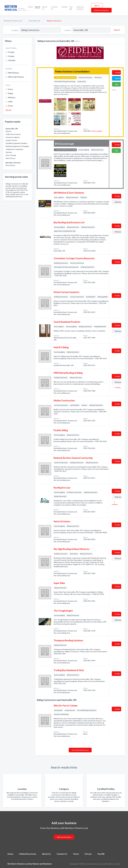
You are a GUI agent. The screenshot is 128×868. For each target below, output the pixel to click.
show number (97, 131)
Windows (12, 97)
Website (118, 78)
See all (8, 110)
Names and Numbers (42, 864)
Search (38, 7)
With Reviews (14, 73)
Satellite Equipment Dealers (16, 143)
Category (15, 30)
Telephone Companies (14, 149)
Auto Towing (11, 155)
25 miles (11, 52)
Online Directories (28, 854)
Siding (10, 93)
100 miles (12, 60)
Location (67, 30)
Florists (8, 131)
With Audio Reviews (16, 77)
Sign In (97, 5)
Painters (9, 152)
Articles (65, 7)
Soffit (10, 102)
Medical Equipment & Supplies (17, 146)
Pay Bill (71, 8)
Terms (76, 854)
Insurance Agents (13, 137)
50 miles (11, 56)
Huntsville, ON (34, 21)
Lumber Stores (11, 140)
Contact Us (54, 8)
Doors (10, 89)
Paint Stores (10, 158)
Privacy (88, 854)
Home (31, 7)
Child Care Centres (13, 134)
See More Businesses (80, 750)
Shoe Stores (10, 165)
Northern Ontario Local (13, 21)
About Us (45, 8)
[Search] (116, 30)
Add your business (80, 8)
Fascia (10, 106)
